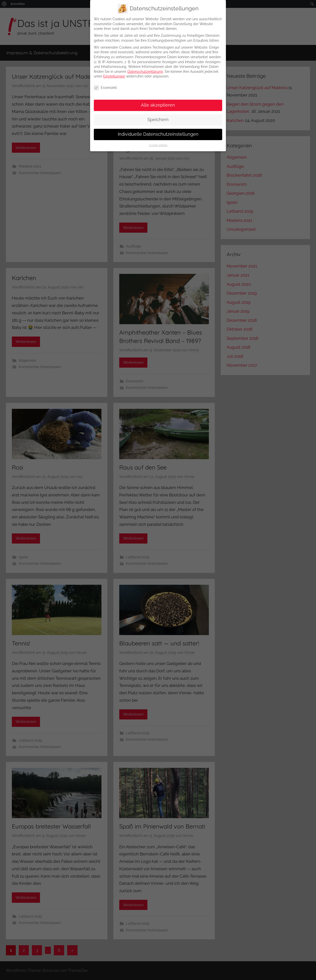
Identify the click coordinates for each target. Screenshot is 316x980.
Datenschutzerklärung (145, 68)
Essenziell (105, 84)
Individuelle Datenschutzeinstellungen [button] (158, 131)
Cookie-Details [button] (158, 141)
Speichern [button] (158, 116)
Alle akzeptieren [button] (158, 101)
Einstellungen (114, 73)
